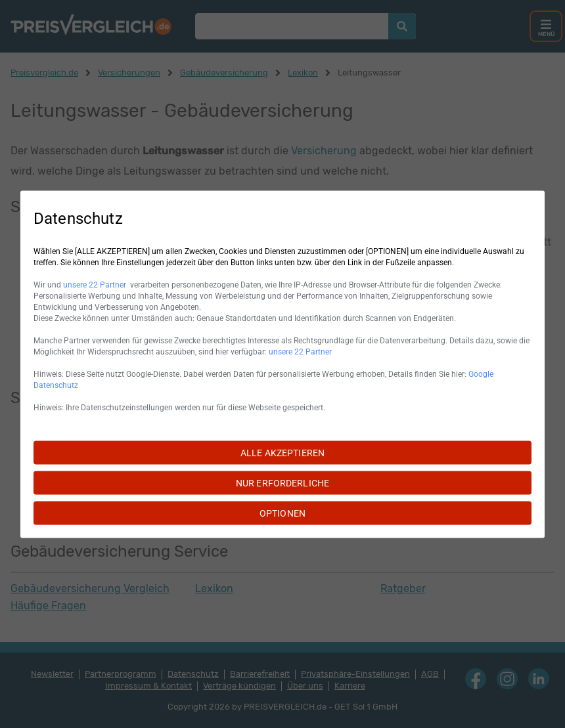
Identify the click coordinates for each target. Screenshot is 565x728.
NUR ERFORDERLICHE (282, 482)
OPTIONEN (282, 513)
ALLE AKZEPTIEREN (282, 452)
